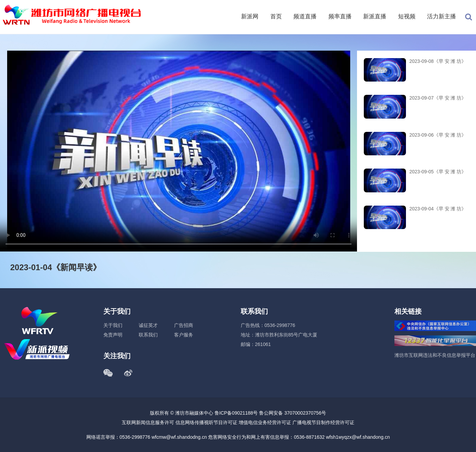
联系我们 (148, 335)
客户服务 (184, 335)
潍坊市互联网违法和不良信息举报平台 (435, 355)
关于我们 (113, 325)
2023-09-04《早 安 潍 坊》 (438, 209)
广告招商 (184, 325)
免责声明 (113, 335)
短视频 (407, 16)
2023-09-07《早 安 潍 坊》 (438, 98)
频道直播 (305, 16)
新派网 (250, 16)
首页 (276, 16)
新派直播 (375, 16)
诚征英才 (148, 325)
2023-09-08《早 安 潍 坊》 (438, 61)
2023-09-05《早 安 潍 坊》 (438, 172)
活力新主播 (441, 16)
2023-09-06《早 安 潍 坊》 (438, 135)
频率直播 (340, 16)
